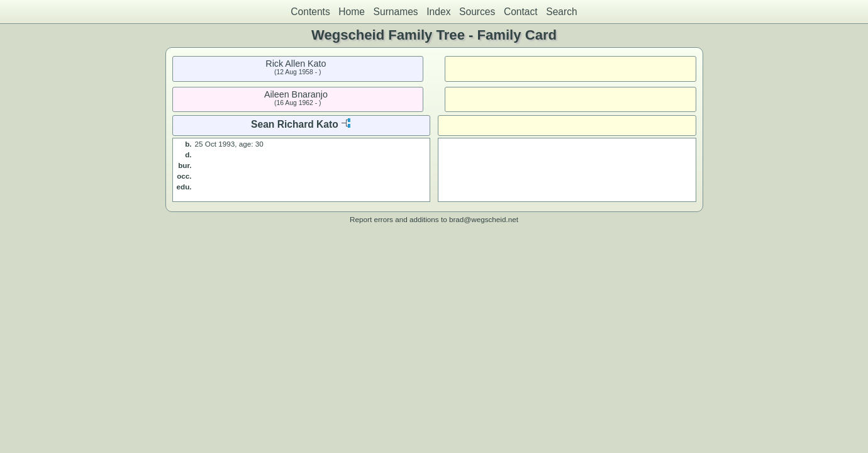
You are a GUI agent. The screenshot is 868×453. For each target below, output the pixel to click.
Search (561, 12)
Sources (477, 12)
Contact (521, 12)
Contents (310, 12)
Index (438, 12)
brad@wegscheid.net (484, 219)
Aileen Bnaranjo (296, 94)
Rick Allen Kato (296, 64)
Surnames (396, 12)
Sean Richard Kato (295, 124)
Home (352, 12)
